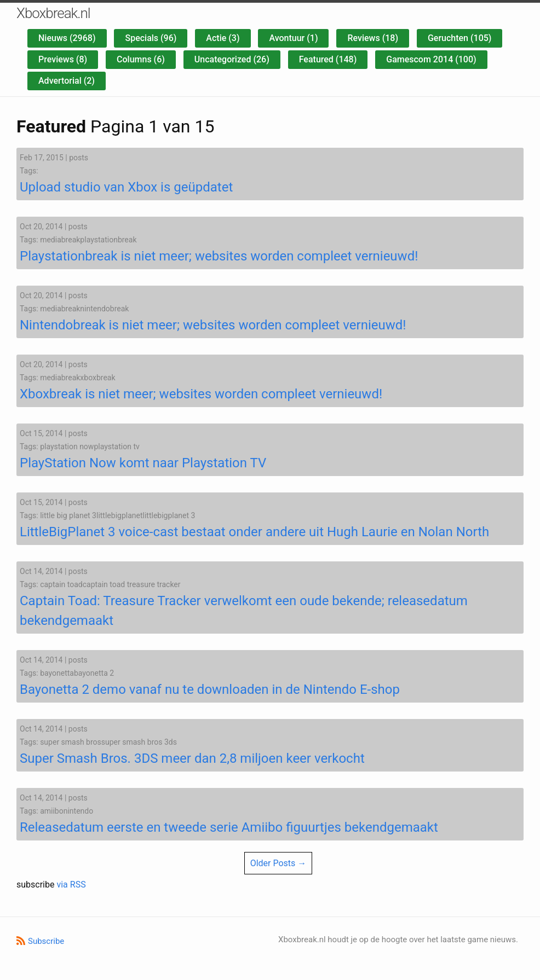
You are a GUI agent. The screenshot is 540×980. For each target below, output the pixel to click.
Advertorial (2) (67, 81)
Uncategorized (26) (232, 59)
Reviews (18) (373, 38)
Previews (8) (63, 59)
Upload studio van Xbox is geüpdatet (126, 187)
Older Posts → (278, 863)
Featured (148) (328, 59)
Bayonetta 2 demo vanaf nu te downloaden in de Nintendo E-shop (210, 689)
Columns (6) (141, 59)
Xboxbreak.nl (53, 13)
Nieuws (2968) (67, 38)
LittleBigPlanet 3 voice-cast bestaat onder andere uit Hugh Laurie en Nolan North (254, 532)
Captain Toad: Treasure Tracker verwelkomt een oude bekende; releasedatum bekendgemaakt (244, 611)
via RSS (71, 885)
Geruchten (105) (459, 38)
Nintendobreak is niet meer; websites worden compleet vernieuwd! (213, 325)
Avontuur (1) (293, 38)
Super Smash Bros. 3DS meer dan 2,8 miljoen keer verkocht (192, 758)
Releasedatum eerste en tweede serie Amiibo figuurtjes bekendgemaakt (229, 827)
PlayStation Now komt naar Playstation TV (143, 463)
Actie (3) (223, 38)
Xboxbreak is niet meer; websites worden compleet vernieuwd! (201, 394)
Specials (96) (151, 38)
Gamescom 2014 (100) (431, 59)
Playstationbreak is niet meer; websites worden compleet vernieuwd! (219, 256)
